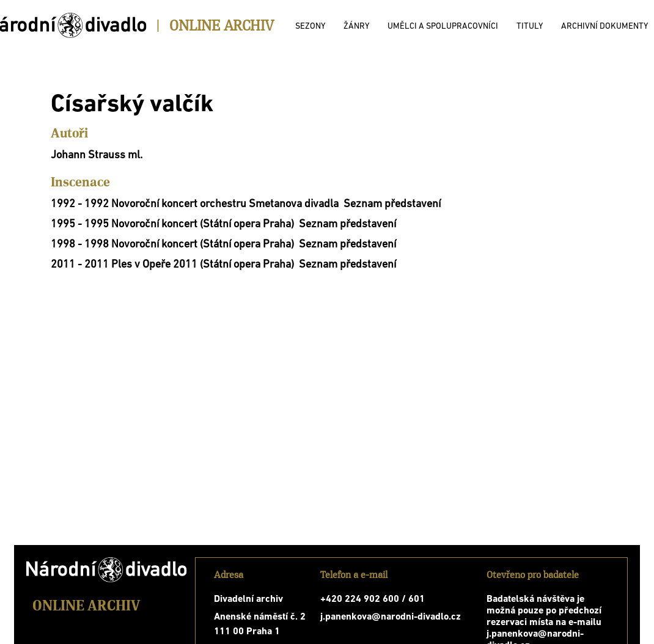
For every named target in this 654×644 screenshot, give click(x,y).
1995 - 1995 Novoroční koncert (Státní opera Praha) (172, 225)
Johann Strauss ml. (97, 156)
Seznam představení (392, 204)
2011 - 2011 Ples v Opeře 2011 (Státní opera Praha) (172, 265)
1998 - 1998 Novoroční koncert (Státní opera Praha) (172, 245)
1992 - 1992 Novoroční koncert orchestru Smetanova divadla (195, 204)
